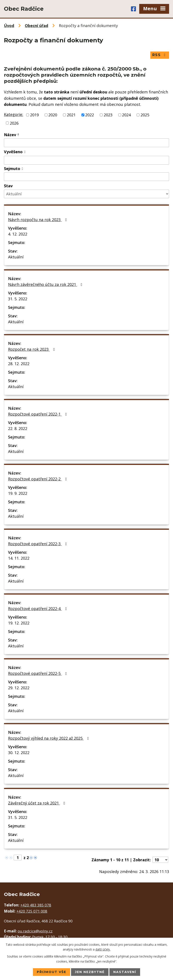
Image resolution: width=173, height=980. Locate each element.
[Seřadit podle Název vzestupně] (19, 134)
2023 (108, 115)
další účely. (103, 949)
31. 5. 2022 (18, 299)
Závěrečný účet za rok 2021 (37, 803)
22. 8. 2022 (18, 428)
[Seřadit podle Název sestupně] (19, 136)
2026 (14, 123)
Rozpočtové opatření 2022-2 (38, 479)
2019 (34, 115)
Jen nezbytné (90, 972)
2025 (145, 115)
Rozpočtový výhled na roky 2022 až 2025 (49, 738)
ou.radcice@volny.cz (35, 931)
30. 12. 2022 (19, 753)
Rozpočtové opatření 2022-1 (38, 414)
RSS (160, 55)
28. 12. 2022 (19, 364)
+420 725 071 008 (32, 911)
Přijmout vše (52, 972)
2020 (53, 115)
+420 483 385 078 (36, 905)
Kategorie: (14, 114)
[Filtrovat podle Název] (86, 143)
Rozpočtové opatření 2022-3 (38, 544)
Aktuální (16, 257)
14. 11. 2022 (19, 558)
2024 (126, 115)
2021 (71, 115)
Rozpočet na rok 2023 (32, 349)
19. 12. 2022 (19, 623)
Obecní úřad (36, 26)
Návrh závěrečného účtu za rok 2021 (46, 284)
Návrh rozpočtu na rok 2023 (38, 220)
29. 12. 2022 (19, 688)
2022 (90, 115)
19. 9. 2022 (18, 493)
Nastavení (125, 972)
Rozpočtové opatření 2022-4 (38, 609)
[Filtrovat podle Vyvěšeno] (86, 160)
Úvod (9, 26)
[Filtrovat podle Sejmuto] (86, 177)
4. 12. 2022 (18, 234)
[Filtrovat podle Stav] (86, 194)
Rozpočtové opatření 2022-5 (38, 673)
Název (10, 135)
